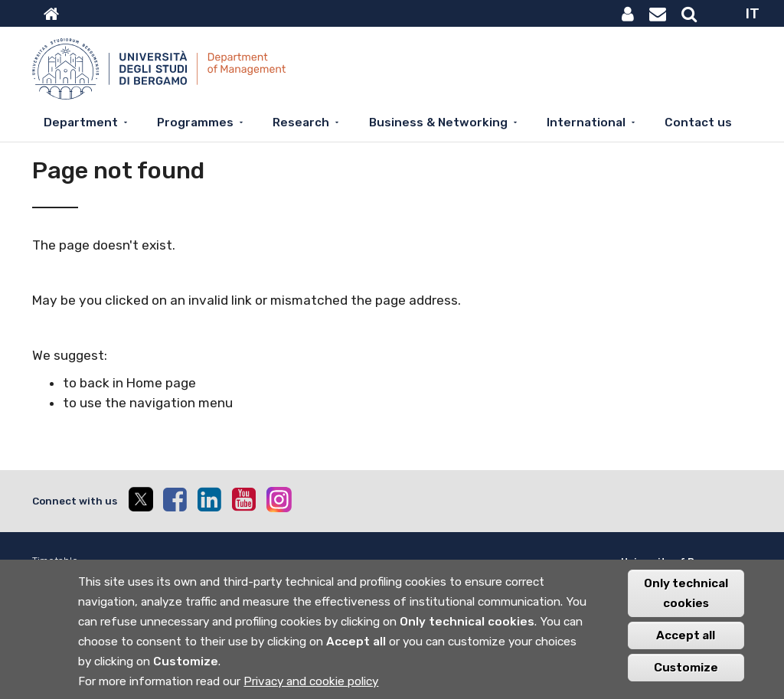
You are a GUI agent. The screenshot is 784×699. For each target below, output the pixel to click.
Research (301, 122)
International (586, 122)
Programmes (195, 122)
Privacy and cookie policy (311, 687)
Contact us (698, 122)
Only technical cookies (686, 599)
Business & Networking (438, 122)
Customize (686, 673)
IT (753, 13)
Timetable (55, 561)
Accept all (686, 641)
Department (81, 122)
